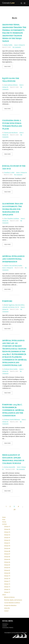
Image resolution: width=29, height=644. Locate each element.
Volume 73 (7, 592)
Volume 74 (7, 589)
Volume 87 (7, 554)
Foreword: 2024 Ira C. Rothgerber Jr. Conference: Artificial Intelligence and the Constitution (13, 410)
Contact (6, 611)
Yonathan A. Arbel (9, 173)
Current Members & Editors (12, 603)
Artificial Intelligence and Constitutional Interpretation (13, 259)
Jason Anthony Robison (11, 85)
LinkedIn (5, 626)
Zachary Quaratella (10, 467)
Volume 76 (7, 584)
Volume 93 (7, 538)
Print (4, 520)
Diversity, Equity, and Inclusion (13, 600)
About (4, 595)
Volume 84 (7, 562)
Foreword (7, 301)
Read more (9, 66)
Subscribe (7, 608)
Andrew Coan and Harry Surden (13, 266)
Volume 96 (22, 45)
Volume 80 (7, 573)
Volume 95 (7, 532)
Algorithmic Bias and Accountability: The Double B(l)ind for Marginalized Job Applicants (13, 209)
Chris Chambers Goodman (11, 218)
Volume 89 (7, 548)
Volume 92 (7, 540)
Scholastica (5, 624)
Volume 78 (7, 579)
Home (4, 517)
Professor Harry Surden (11, 369)
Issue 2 (18, 173)
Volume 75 (7, 587)
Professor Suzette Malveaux (12, 419)
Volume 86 (7, 557)
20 (15, 509)
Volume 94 (7, 535)
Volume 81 (7, 570)
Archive (4, 524)
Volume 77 (7, 581)
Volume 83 (7, 565)
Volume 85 (7, 559)
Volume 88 (7, 551)
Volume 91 (7, 543)
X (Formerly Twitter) (8, 628)
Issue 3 (16, 45)
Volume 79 (7, 576)
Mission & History (9, 597)
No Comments (17, 47)
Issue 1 (19, 467)
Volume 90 (7, 546)
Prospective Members (10, 605)
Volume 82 (7, 568)
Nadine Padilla (8, 45)
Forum (4, 522)
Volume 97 (7, 527)
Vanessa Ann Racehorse (11, 133)
